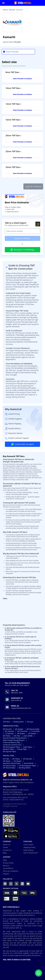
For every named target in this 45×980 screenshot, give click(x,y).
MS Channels (22, 731)
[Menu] (3, 3)
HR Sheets (21, 734)
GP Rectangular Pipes (28, 766)
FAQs (5, 860)
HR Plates (7, 761)
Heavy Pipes (22, 749)
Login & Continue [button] (33, 186)
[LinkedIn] (22, 884)
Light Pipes (28, 747)
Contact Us (7, 850)
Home (5, 10)
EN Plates (16, 759)
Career (6, 847)
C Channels (35, 731)
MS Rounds (7, 729)
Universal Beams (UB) (11, 742)
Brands (12, 10)
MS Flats (17, 736)
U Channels (9, 734)
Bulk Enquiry (28, 850)
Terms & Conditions (11, 871)
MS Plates (7, 736)
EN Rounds (27, 759)
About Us (6, 845)
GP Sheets (18, 761)
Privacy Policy (8, 863)
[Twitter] (17, 884)
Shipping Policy (30, 847)
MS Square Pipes (9, 752)
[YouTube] (28, 884)
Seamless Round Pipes (12, 763)
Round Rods (28, 763)
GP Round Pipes (9, 768)
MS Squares (9, 731)
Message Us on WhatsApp (22, 250)
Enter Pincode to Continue (22, 79)
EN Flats (6, 759)
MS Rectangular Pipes (11, 747)
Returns (6, 866)
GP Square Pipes (9, 766)
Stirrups (30, 722)
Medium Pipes (9, 749)
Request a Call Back (22, 238)
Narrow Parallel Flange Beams (15, 738)
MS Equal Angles (33, 729)
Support (6, 874)
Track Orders (29, 845)
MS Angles (19, 729)
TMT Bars (7, 722)
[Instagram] (11, 884)
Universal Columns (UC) (12, 745)
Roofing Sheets (25, 768)
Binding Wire (19, 722)
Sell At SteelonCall (31, 853)
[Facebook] (5, 884)
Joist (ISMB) (28, 736)
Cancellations (8, 868)
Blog (5, 853)
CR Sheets (32, 734)
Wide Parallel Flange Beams (14, 740)
